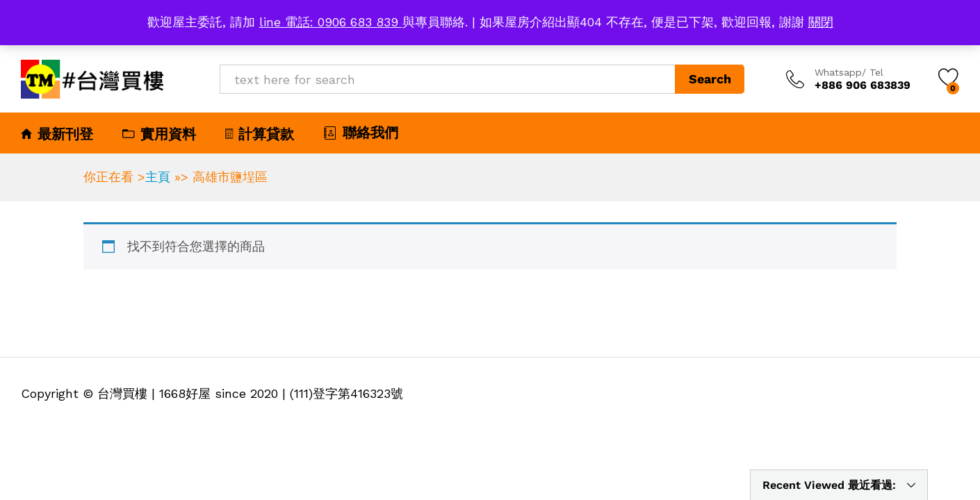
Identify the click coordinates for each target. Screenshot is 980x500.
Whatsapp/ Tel (849, 72)
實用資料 (159, 134)
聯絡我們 (361, 133)
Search (710, 79)
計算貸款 (260, 134)
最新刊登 (57, 134)
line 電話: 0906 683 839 (331, 22)
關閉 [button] (821, 22)
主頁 (158, 177)
